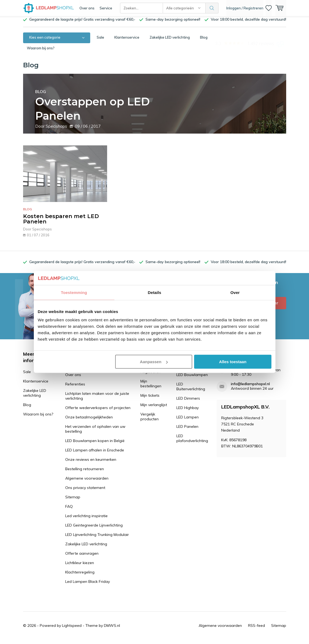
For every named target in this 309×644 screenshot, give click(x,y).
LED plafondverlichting (192, 442)
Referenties (75, 388)
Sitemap (73, 501)
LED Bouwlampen (192, 379)
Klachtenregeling (80, 576)
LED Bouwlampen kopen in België (95, 445)
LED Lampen (188, 421)
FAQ (69, 510)
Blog (204, 41)
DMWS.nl (112, 630)
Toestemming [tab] (74, 292)
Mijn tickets (150, 399)
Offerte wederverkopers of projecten (98, 412)
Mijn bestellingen (151, 388)
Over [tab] (235, 292)
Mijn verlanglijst (154, 409)
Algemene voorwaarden (87, 482)
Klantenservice (127, 41)
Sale (100, 41)
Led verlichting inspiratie (86, 520)
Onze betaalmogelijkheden (89, 421)
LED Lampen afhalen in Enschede (95, 454)
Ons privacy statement (85, 492)
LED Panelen (187, 430)
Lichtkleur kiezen (80, 567)
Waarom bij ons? (41, 52)
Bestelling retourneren (85, 473)
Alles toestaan (233, 362)
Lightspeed (72, 630)
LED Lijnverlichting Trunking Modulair (97, 539)
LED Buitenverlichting (191, 391)
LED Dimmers (188, 402)
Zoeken (212, 8)
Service (106, 8)
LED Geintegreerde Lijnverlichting (94, 529)
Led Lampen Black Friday (88, 586)
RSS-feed (257, 630)
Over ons (87, 8)
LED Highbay (188, 412)
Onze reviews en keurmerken (91, 463)
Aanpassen (154, 362)
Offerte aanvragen (82, 557)
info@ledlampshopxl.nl (250, 388)
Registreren (150, 376)
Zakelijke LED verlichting (170, 41)
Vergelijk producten (150, 421)
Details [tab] (155, 292)
